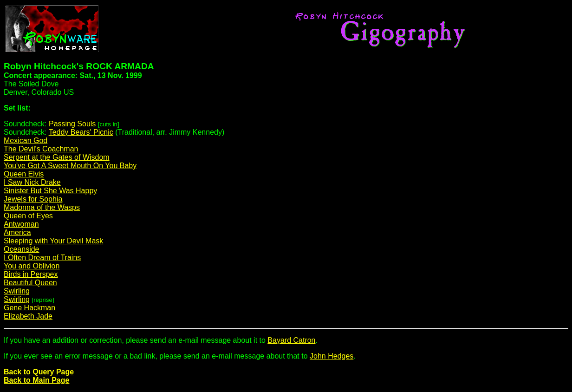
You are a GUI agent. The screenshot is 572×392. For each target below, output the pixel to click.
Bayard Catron (291, 340)
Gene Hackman (29, 308)
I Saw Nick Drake (32, 182)
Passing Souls (72, 124)
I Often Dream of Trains (42, 258)
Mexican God (26, 140)
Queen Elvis (24, 174)
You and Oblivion (32, 266)
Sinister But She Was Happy (50, 191)
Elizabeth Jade (28, 316)
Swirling (17, 291)
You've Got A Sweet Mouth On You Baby (70, 166)
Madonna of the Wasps (42, 207)
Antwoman (21, 224)
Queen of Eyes (28, 216)
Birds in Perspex (31, 274)
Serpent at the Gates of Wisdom (57, 157)
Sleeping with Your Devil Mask (53, 241)
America (17, 232)
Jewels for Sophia (33, 199)
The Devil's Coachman (41, 149)
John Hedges (331, 356)
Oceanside (22, 249)
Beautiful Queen (30, 283)
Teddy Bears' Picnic (81, 132)
